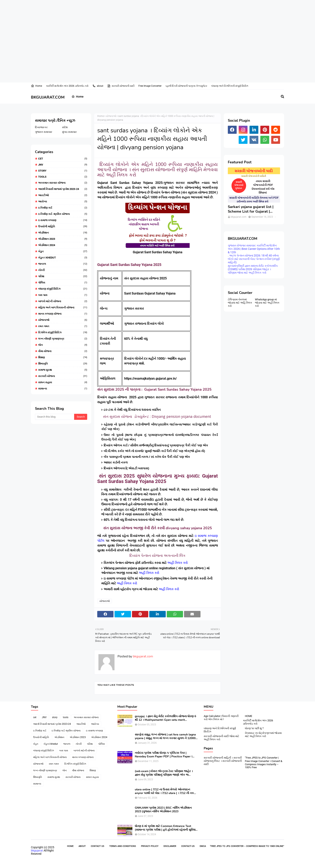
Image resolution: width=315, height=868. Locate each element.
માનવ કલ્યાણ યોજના (63, 314)
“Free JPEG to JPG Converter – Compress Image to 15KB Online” (247, 846)
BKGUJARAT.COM (48, 97)
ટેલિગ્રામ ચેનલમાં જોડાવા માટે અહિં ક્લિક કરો (240, 303)
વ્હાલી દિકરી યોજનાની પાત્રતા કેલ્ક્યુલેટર (186, 86)
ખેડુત (63, 251)
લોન (63, 345)
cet (63, 159)
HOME (249, 716)
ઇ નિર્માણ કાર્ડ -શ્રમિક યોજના (63, 214)
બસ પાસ (63, 295)
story (63, 171)
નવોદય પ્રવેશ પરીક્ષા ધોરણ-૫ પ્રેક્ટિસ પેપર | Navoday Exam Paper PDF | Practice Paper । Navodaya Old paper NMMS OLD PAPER (164, 755)
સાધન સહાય (63, 382)
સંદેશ (65, 127)
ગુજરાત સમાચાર (44, 132)
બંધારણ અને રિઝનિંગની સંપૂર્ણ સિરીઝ (230, 86)
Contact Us (98, 846)
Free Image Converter (150, 86)
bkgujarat (37, 850)
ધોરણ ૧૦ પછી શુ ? (254, 728)
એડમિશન (63, 233)
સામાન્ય (63, 389)
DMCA (203, 846)
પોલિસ (63, 283)
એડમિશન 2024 (63, 245)
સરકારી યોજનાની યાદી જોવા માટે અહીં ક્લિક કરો (221, 738)
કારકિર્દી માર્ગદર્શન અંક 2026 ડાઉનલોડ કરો (67, 86)
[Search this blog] (55, 417)
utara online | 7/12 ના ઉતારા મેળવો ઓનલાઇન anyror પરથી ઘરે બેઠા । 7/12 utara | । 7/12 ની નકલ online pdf (165, 791)
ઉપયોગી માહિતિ (63, 227)
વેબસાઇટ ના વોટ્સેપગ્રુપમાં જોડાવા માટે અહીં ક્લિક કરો (263, 735)
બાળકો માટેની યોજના (63, 301)
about (98, 86)
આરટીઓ (63, 195)
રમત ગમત (63, 326)
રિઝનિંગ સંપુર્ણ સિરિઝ (63, 333)
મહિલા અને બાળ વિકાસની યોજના (63, 308)
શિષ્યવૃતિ (63, 364)
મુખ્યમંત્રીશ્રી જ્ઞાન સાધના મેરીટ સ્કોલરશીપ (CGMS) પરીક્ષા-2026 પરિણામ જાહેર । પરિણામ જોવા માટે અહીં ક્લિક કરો (253, 269)
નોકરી (63, 270)
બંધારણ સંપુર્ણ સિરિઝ (63, 289)
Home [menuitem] (78, 97)
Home (36, 86)
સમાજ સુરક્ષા (63, 370)
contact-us (188, 846)
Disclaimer (170, 846)
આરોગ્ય (63, 202)
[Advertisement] (121, 13)
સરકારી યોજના (63, 376)
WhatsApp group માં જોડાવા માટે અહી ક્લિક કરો (267, 303)
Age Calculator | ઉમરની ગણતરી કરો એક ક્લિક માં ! (221, 718)
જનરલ (63, 264)
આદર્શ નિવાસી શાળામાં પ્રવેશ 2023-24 (63, 189)
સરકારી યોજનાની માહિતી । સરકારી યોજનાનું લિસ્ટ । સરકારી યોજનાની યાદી (223, 761)
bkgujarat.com (143, 656)
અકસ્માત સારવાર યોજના (63, 183)
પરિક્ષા (63, 276)
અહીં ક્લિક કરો (178, 563)
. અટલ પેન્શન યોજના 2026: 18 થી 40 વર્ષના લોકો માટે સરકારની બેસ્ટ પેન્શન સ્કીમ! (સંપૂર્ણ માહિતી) (254, 259)
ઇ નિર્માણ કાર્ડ (63, 208)
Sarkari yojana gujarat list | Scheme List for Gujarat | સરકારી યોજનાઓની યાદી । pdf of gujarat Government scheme (252, 209)
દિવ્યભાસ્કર (41, 127)
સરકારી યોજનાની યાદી (121, 86)
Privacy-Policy (150, 846)
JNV (63, 165)
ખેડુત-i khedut (63, 258)
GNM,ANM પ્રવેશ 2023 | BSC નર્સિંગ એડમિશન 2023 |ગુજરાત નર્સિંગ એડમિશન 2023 (163, 810)
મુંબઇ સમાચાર (69, 132)
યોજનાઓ (63, 320)
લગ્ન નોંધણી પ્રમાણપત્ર (63, 339)
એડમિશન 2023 (63, 239)
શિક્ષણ (63, 357)
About (82, 846)
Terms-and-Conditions (123, 846)
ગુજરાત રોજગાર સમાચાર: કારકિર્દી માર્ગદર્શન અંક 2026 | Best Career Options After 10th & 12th (254, 249)
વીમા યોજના (63, 351)
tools (63, 177)
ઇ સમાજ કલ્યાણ (63, 220)
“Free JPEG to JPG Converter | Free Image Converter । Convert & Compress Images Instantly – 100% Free (264, 762)
